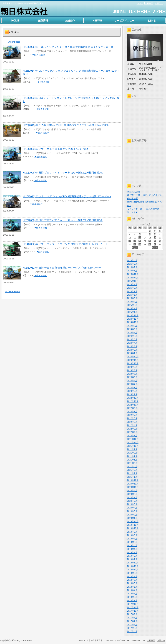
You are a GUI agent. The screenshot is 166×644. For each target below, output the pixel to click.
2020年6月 (132, 501)
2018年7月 (132, 580)
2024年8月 (132, 329)
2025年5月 (132, 298)
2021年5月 (132, 463)
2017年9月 (132, 614)
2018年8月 (132, 577)
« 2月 (135, 248)
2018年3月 (132, 594)
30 (155, 244)
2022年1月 (132, 436)
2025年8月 (132, 288)
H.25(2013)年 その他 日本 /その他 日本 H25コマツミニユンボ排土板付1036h (66, 125)
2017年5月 (132, 628)
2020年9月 (132, 491)
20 (140, 241)
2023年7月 (132, 374)
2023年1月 (132, 394)
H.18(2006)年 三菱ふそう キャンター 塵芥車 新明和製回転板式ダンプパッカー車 (68, 47)
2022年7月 (132, 415)
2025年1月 (132, 312)
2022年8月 (132, 412)
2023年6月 (132, 377)
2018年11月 (133, 566)
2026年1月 (132, 271)
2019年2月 (132, 556)
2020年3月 (132, 511)
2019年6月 (132, 542)
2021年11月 (133, 443)
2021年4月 (132, 467)
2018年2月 (132, 597)
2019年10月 (133, 528)
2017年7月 (132, 621)
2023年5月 (132, 381)
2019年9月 (132, 532)
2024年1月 (132, 353)
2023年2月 (132, 391)
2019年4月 (132, 549)
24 (160, 241)
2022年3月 (132, 429)
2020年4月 (132, 508)
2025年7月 (132, 291)
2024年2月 (132, 350)
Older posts (12, 42)
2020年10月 (133, 487)
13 (140, 238)
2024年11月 (133, 319)
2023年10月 (133, 363)
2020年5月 (132, 504)
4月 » (155, 248)
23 (155, 241)
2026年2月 (132, 267)
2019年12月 (133, 522)
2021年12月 (133, 439)
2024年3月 (132, 346)
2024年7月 (132, 333)
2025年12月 (133, 274)
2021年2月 (132, 473)
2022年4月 (132, 425)
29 (150, 244)
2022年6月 (132, 418)
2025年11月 (133, 278)
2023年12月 (133, 357)
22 (150, 241)
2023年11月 (133, 360)
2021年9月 (132, 449)
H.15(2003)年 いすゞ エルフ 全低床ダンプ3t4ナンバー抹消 (56, 149)
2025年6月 (132, 295)
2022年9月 (132, 408)
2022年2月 (132, 432)
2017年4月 (132, 631)
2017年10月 (133, 611)
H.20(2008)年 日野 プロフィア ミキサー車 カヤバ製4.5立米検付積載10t (63, 173)
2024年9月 (132, 326)
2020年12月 (133, 480)
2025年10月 (133, 281)
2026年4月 (132, 261)
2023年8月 (132, 370)
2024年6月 (132, 336)
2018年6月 (132, 583)
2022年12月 (133, 398)
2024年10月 (133, 322)
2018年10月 (133, 570)
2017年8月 (132, 618)
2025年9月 (132, 284)
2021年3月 (132, 470)
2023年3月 (132, 388)
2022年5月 (132, 422)
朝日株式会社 (134, 192)
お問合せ (159, 3)
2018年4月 (132, 590)
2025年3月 (132, 305)
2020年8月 (132, 494)
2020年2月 (132, 515)
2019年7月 (132, 539)
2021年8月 (132, 453)
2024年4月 (132, 343)
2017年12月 (133, 604)
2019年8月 (132, 535)
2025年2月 (132, 308)
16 (155, 238)
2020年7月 (132, 498)
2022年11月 (133, 401)
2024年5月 (132, 339)
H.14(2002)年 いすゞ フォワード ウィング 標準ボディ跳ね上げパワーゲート (66, 244)
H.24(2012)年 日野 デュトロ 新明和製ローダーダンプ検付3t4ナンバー (62, 268)
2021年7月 (132, 456)
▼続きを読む (38, 55)
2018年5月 (132, 587)
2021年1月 (132, 477)
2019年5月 (132, 546)
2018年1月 (132, 600)
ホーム (140, 3)
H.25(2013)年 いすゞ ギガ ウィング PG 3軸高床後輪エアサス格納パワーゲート (67, 196)
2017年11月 (133, 607)
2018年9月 (132, 573)
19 (135, 241)
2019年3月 (132, 553)
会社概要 (149, 3)
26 (135, 244)
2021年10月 (133, 446)
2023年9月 (132, 367)
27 (140, 244)
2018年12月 (133, 563)
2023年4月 (132, 384)
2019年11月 (133, 525)
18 (130, 241)
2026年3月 (132, 264)
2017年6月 (132, 625)
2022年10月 (133, 405)
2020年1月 (132, 518)
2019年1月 (132, 559)
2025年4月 (132, 302)
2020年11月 (133, 484)
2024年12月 (133, 315)
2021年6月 (132, 460)
